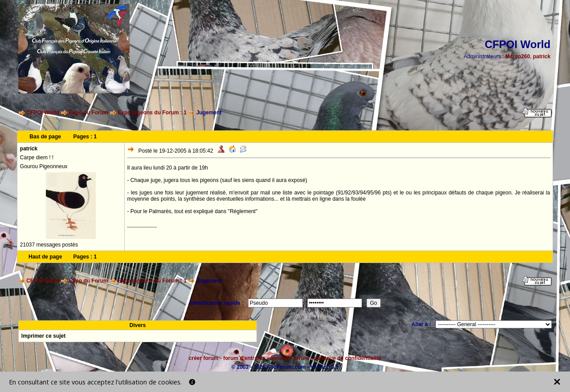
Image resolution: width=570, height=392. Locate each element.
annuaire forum (289, 358)
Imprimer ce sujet (43, 336)
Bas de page (45, 137)
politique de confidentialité (347, 358)
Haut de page (45, 257)
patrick (542, 57)
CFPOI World (43, 113)
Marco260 (518, 57)
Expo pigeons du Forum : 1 (152, 113)
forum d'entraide (244, 358)
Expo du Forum (89, 113)
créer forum (204, 358)
